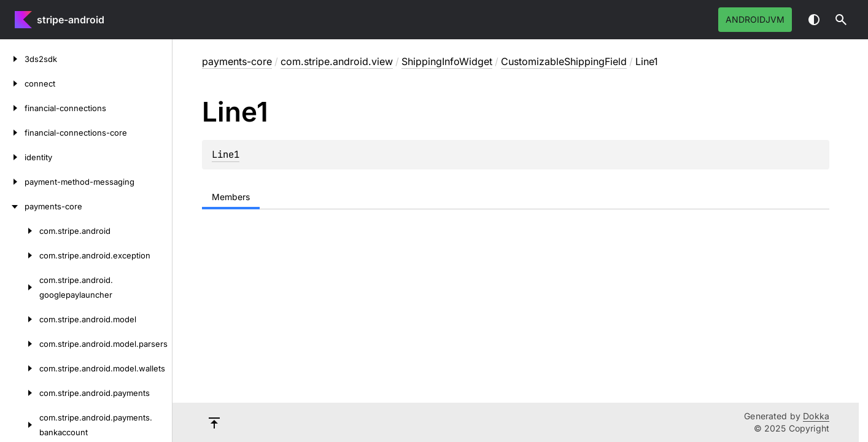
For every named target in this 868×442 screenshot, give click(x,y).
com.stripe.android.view (337, 61)
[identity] (12, 157)
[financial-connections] (12, 108)
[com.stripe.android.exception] (20, 255)
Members (231, 197)
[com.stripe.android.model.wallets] (20, 368)
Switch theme (814, 20)
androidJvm (755, 19)
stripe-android (71, 20)
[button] (841, 20)
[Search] (841, 20)
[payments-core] (12, 206)
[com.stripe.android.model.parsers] (20, 344)
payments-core (237, 61)
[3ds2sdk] (12, 59)
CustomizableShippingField (564, 61)
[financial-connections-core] (12, 133)
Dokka (816, 416)
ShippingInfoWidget (447, 61)
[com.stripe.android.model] (20, 319)
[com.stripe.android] (20, 231)
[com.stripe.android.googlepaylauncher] (20, 287)
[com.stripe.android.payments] (20, 393)
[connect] (12, 83)
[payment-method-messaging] (12, 182)
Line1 (226, 154)
